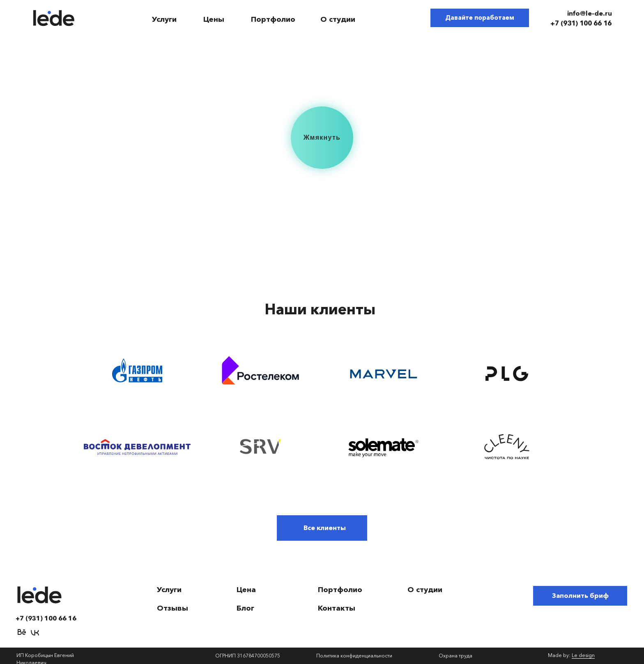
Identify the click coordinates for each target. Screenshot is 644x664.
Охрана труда (455, 656)
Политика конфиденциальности (354, 656)
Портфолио (273, 19)
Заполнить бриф (580, 595)
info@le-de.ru (590, 13)
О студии (338, 19)
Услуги (164, 19)
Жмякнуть (322, 137)
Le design (583, 655)
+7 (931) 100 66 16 (581, 23)
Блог (245, 608)
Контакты (337, 608)
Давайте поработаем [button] (480, 17)
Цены (214, 19)
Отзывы (172, 608)
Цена (246, 590)
